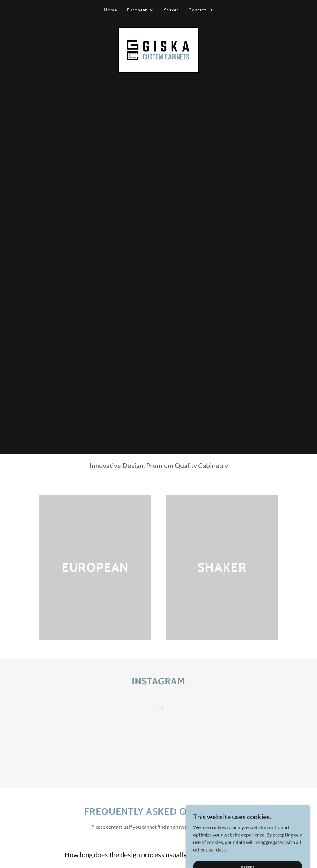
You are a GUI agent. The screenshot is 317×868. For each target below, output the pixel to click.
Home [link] (111, 10)
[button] (141, 10)
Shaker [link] (172, 10)
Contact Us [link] (201, 10)
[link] (158, 50)
